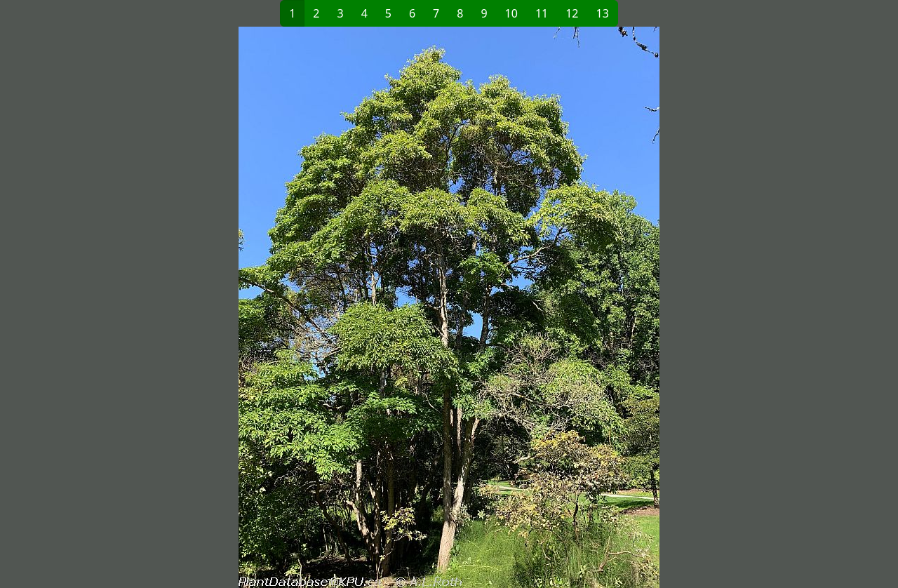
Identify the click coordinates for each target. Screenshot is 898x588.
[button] (253, 307)
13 (603, 13)
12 (572, 13)
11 (542, 13)
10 (511, 13)
